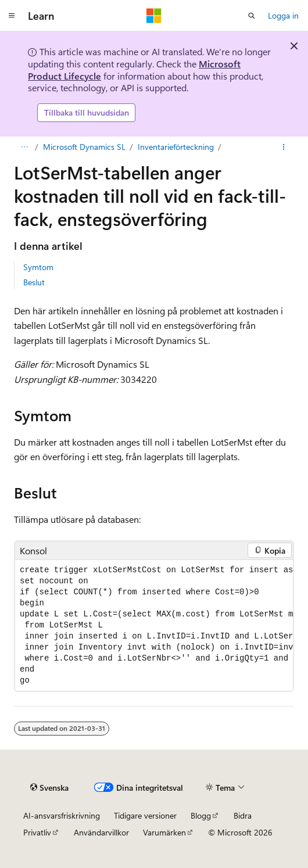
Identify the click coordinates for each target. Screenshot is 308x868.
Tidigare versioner (145, 815)
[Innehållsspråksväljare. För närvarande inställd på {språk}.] (49, 787)
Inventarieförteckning (176, 147)
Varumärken (164, 832)
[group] (154, 625)
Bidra (243, 815)
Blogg (201, 815)
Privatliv (37, 832)
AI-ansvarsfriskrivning (62, 815)
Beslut (34, 282)
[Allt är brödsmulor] (24, 147)
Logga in (283, 15)
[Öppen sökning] (252, 16)
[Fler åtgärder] (284, 147)
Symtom (38, 267)
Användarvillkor (101, 832)
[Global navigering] (12, 16)
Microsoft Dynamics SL (84, 147)
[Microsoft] (154, 16)
